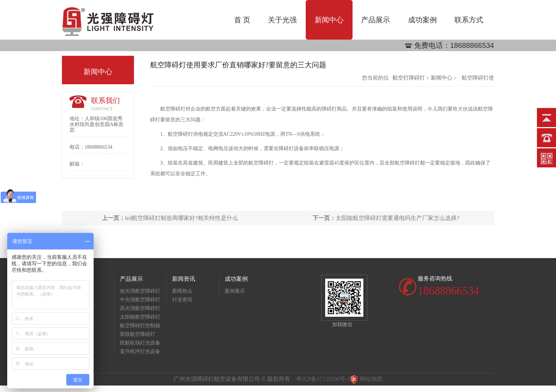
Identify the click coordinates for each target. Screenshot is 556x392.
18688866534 (472, 45)
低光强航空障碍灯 (140, 291)
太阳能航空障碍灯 (140, 317)
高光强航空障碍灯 (140, 308)
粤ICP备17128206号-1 (323, 379)
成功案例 (422, 20)
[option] (278, 51)
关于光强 (282, 20)
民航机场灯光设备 (140, 343)
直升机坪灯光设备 (140, 352)
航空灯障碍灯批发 (409, 78)
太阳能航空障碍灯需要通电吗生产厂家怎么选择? (386, 218)
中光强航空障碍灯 (140, 300)
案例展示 (235, 291)
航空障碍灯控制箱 (140, 326)
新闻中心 (329, 20)
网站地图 (371, 379)
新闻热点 (182, 291)
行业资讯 (182, 300)
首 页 (242, 20)
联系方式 (469, 20)
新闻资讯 (184, 279)
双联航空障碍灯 (138, 334)
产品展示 (376, 20)
